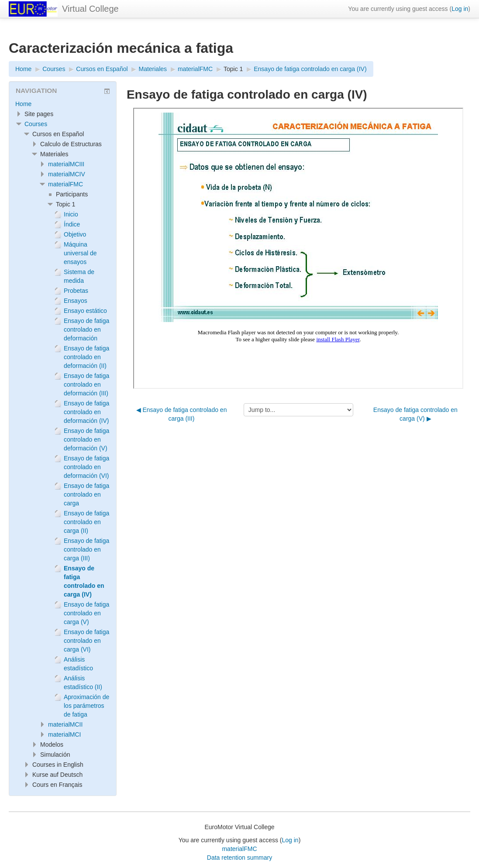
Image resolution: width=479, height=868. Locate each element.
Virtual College (90, 9)
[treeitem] (63, 104)
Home (23, 104)
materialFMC (65, 184)
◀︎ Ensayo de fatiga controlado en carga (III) (182, 414)
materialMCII (65, 724)
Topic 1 (233, 69)
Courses (36, 124)
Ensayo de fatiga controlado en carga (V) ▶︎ (415, 414)
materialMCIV (67, 174)
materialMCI (64, 734)
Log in (460, 9)
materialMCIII (66, 164)
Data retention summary (239, 858)
